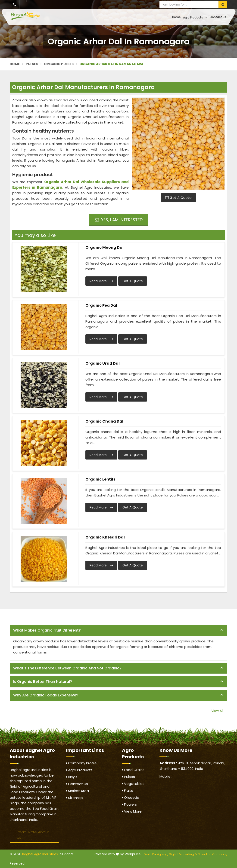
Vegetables (133, 784)
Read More (101, 281)
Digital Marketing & (183, 854)
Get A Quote (178, 198)
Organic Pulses (59, 64)
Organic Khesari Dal (105, 537)
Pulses (32, 64)
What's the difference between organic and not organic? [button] (67, 668)
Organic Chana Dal (104, 421)
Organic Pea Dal (101, 305)
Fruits (128, 791)
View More (132, 811)
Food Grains (133, 770)
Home (176, 17)
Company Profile (81, 763)
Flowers (129, 804)
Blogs (72, 777)
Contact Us (218, 17)
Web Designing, (156, 854)
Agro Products (195, 17)
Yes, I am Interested (119, 220)
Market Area (77, 791)
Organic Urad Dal (103, 363)
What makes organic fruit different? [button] (47, 630)
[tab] (118, 631)
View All (217, 711)
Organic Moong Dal (104, 247)
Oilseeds (130, 797)
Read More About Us (33, 835)
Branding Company (213, 854)
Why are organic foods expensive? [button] (46, 695)
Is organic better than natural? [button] (43, 682)
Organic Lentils (100, 479)
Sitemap (74, 798)
